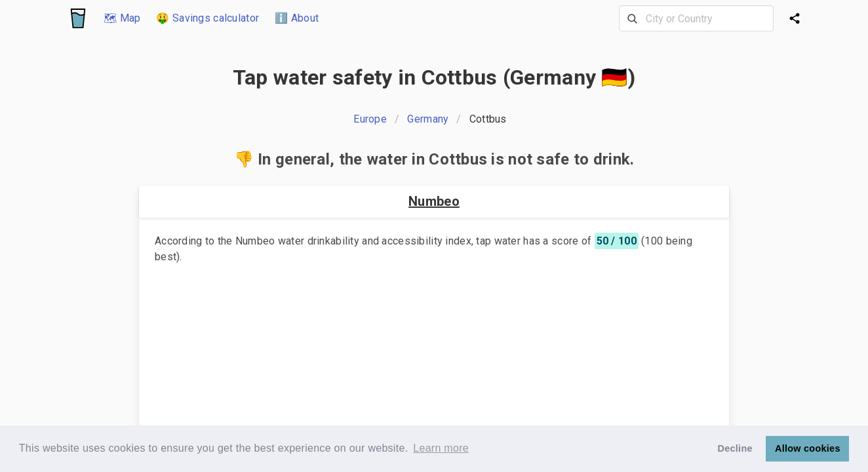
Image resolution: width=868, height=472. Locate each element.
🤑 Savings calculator (207, 18)
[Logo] (78, 18)
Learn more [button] (441, 448)
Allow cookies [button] (808, 448)
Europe (370, 119)
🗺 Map (122, 18)
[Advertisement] (434, 363)
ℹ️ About (297, 18)
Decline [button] (735, 448)
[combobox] (696, 18)
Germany (428, 119)
